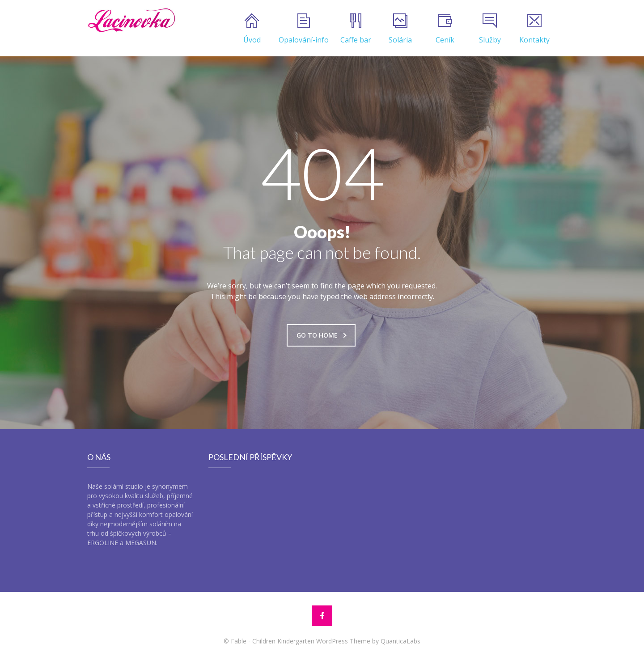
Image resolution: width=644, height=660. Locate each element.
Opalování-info (304, 29)
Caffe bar (356, 29)
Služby (490, 29)
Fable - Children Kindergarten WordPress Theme (301, 641)
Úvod (252, 29)
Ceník (445, 29)
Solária (400, 29)
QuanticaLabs (400, 641)
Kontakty (534, 29)
